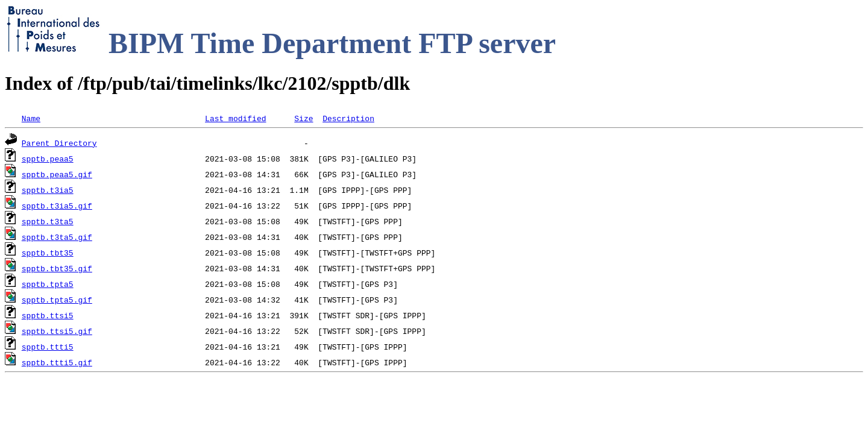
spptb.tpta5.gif (57, 300)
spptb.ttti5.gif (57, 362)
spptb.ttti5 (48, 347)
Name (31, 118)
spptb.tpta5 (48, 284)
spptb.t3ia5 (48, 190)
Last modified (235, 118)
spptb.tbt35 (48, 253)
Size (303, 118)
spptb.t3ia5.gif (57, 206)
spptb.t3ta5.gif (57, 237)
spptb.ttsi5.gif (57, 331)
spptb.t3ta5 (48, 221)
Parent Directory (59, 143)
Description (348, 118)
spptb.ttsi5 (48, 315)
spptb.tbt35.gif (57, 268)
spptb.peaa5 (48, 159)
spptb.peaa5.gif (57, 174)
